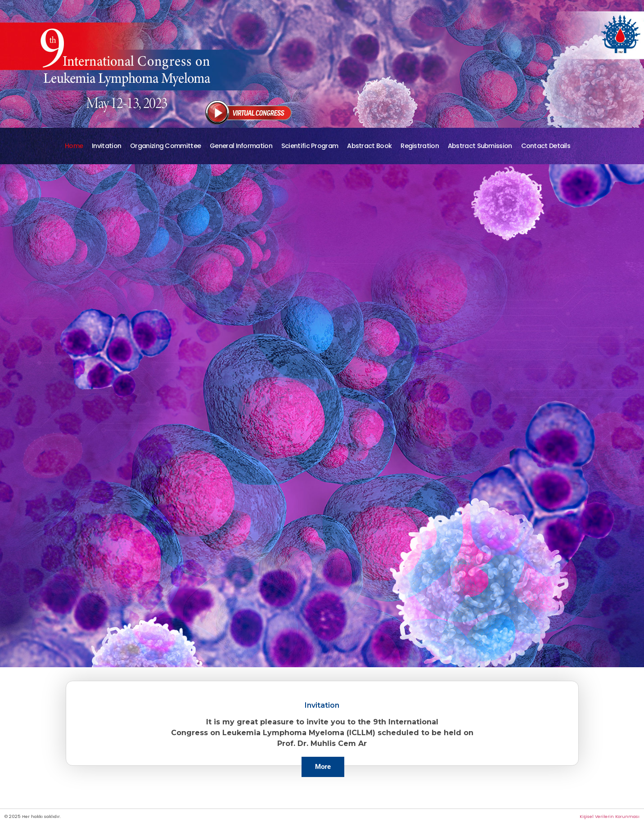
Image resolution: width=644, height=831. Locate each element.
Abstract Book (369, 146)
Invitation (106, 146)
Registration (420, 146)
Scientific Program (310, 146)
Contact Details (546, 146)
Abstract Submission (480, 146)
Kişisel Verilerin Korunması (610, 816)
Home (74, 146)
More (323, 767)
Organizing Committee (165, 146)
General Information (241, 146)
